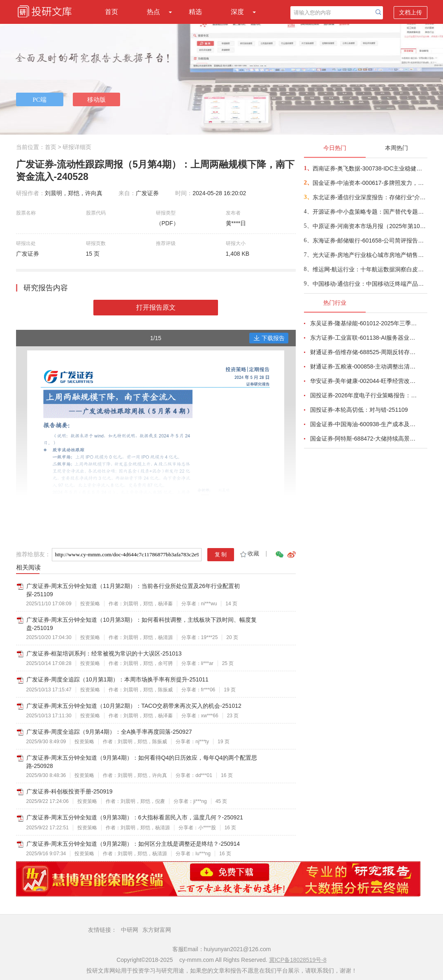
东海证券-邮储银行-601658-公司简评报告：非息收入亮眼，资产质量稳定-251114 (370, 240)
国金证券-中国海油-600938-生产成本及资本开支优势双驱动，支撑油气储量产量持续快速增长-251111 (364, 424)
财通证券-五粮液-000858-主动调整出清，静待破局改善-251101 (364, 366)
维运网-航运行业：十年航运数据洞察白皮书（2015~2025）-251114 (370, 269)
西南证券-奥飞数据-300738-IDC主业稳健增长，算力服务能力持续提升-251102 (370, 168)
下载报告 (269, 338)
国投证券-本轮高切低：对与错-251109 (359, 410)
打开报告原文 (156, 307)
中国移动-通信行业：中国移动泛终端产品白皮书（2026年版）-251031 (370, 284)
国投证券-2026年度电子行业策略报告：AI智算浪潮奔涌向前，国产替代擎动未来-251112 (364, 395)
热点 (153, 12)
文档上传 (411, 12)
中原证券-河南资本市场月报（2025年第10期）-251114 (370, 226)
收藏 (249, 553)
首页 (111, 12)
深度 (237, 12)
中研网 (130, 930)
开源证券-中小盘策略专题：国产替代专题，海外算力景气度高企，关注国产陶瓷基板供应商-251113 (370, 212)
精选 (195, 12)
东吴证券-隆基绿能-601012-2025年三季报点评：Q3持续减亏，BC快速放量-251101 (364, 323)
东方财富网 (157, 930)
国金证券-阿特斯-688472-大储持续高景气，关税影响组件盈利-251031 (364, 439)
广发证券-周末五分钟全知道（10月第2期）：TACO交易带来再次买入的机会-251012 (134, 706)
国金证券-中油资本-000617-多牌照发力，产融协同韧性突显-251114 (370, 183)
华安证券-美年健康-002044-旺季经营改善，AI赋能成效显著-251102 (364, 381)
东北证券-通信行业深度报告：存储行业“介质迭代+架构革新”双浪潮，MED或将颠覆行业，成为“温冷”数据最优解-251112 (370, 197)
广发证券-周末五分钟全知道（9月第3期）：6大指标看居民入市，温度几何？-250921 (135, 817)
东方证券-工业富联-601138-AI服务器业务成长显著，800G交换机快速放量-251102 (364, 338)
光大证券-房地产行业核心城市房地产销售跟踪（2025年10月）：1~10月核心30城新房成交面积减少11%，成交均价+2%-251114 (370, 255)
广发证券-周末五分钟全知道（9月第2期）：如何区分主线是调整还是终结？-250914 (133, 844)
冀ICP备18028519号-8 (298, 960)
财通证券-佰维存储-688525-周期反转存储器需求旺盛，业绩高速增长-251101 (364, 352)
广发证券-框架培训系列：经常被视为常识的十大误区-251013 (104, 653)
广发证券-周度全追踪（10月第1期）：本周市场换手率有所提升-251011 (117, 679)
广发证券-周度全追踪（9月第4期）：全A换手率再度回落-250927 (109, 732)
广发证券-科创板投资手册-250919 (70, 791)
